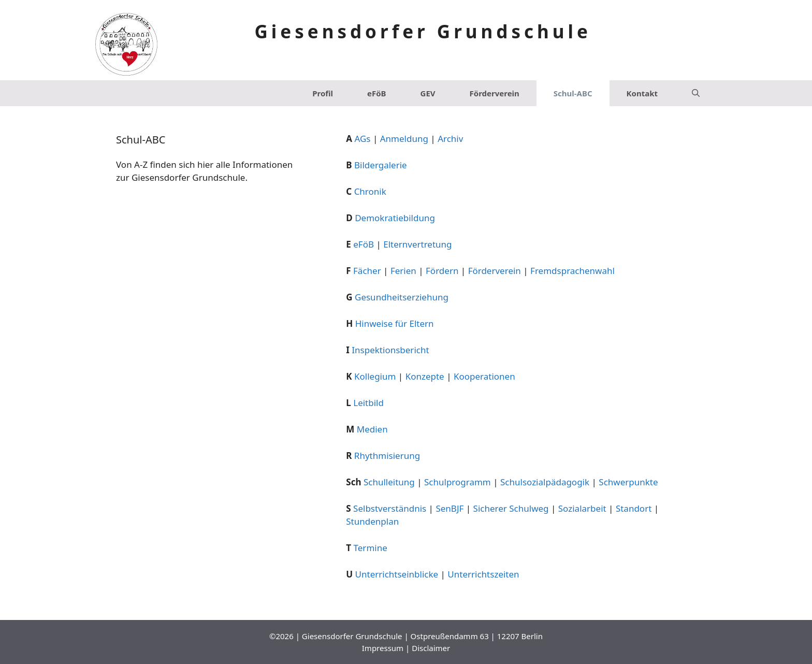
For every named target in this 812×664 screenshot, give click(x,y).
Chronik (370, 191)
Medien (372, 429)
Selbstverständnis (390, 508)
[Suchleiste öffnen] (696, 93)
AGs (362, 139)
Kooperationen (484, 376)
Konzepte (425, 376)
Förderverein (495, 93)
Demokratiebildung (395, 218)
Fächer (367, 271)
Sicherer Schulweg (511, 508)
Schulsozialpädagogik (545, 482)
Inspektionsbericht (390, 350)
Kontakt (642, 93)
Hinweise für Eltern (395, 323)
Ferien (403, 271)
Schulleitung (389, 482)
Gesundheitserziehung (402, 297)
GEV (428, 93)
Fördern (442, 271)
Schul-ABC (573, 93)
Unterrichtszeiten (483, 574)
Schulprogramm (458, 482)
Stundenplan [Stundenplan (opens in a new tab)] (372, 521)
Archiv (450, 139)
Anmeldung (404, 139)
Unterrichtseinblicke (397, 574)
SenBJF (450, 508)
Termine (371, 548)
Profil (323, 93)
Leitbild (368, 403)
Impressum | (387, 648)
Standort (634, 508)
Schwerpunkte (628, 482)
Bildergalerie (381, 165)
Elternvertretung (417, 244)
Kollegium (375, 376)
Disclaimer (431, 648)
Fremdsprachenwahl (572, 271)
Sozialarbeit (582, 508)
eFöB (377, 93)
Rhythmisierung (387, 456)
